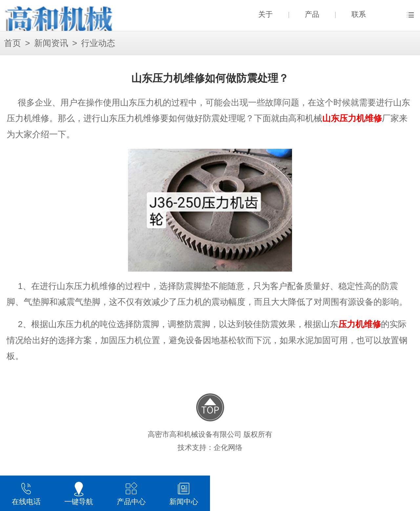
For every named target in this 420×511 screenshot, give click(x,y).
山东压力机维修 (352, 118)
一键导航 (79, 493)
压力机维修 (360, 324)
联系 (359, 14)
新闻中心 (184, 493)
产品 (312, 14)
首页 (12, 43)
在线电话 (26, 493)
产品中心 (131, 493)
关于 (265, 14)
